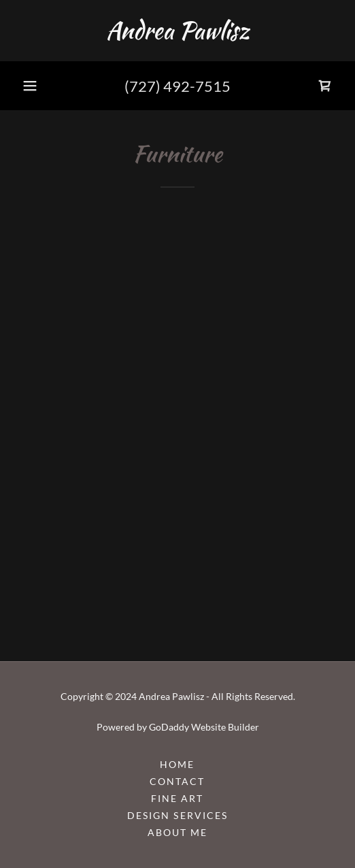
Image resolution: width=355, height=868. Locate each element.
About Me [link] (177, 832)
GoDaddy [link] (169, 727)
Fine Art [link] (177, 798)
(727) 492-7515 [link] (177, 86)
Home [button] (177, 764)
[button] (30, 86)
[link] (177, 31)
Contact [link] (177, 781)
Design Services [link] (177, 815)
